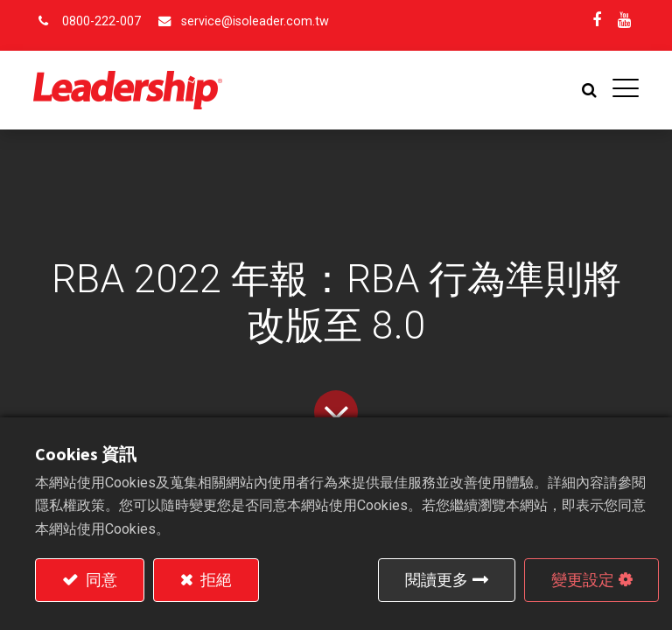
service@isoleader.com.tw (255, 21)
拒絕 (214, 580)
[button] (588, 90)
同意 (100, 580)
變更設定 (583, 580)
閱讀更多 (437, 580)
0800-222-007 (101, 21)
